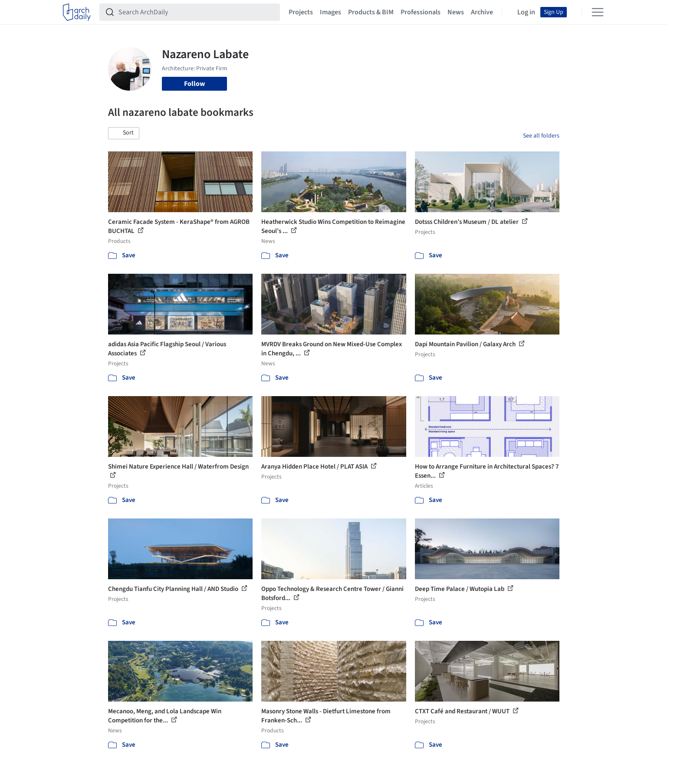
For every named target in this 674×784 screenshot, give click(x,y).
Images (330, 12)
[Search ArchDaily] (197, 12)
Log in (526, 12)
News (456, 12)
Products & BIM (371, 12)
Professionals (421, 12)
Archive (482, 12)
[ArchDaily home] (77, 12)
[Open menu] (598, 12)
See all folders (541, 136)
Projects (301, 12)
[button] (124, 133)
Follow (194, 84)
